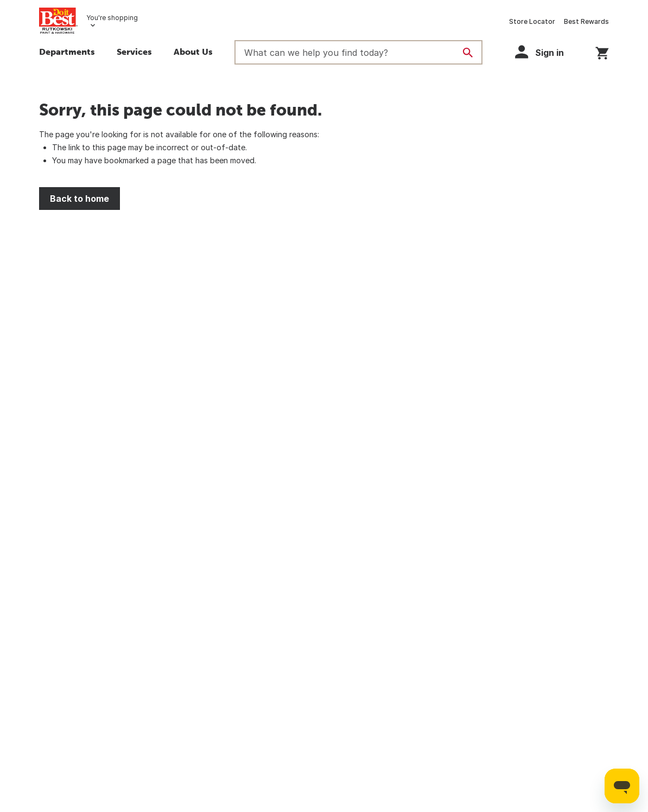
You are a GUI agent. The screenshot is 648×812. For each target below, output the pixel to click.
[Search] (468, 53)
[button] (544, 52)
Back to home (80, 199)
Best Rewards (586, 21)
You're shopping (112, 18)
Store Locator (532, 21)
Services (134, 52)
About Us (193, 52)
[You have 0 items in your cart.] (602, 51)
